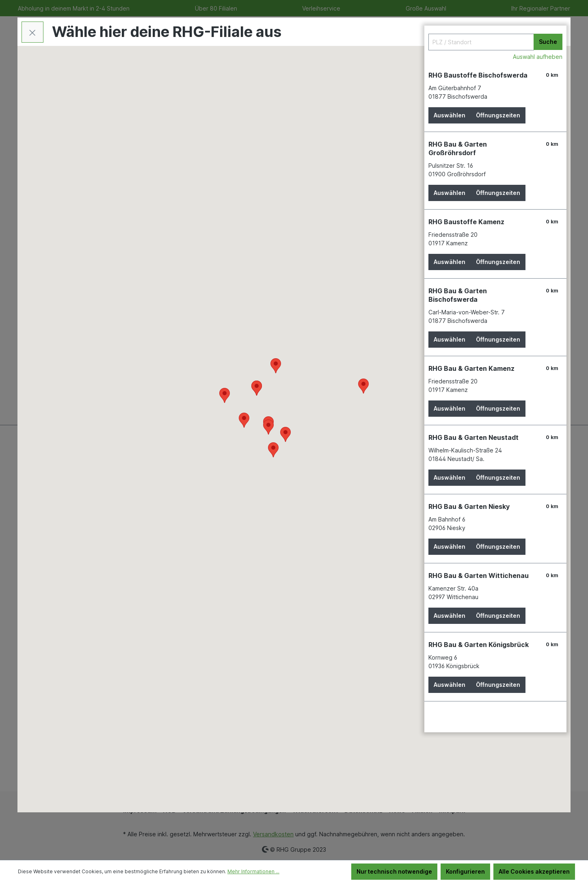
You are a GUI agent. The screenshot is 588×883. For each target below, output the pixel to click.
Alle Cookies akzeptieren (534, 871)
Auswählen (450, 115)
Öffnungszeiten (498, 115)
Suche (548, 42)
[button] (268, 427)
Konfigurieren (465, 871)
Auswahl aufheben (538, 57)
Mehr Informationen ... (253, 871)
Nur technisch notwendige (394, 871)
